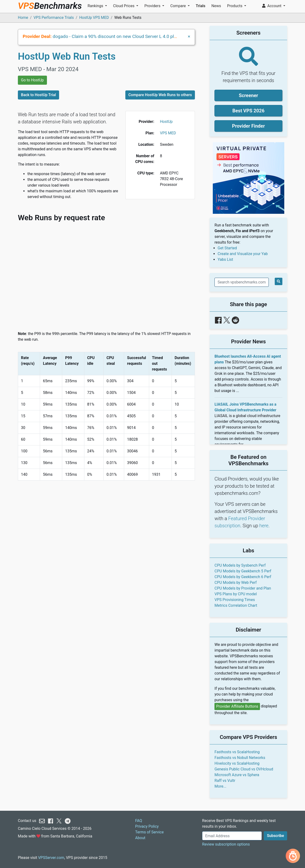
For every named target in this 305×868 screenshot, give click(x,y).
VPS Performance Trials (54, 18)
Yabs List (225, 259)
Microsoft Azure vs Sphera (237, 775)
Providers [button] (153, 6)
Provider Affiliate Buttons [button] (237, 706)
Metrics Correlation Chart (236, 605)
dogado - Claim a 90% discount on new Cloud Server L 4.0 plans (117, 36)
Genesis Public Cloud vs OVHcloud (244, 769)
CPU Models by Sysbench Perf (240, 565)
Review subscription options (226, 844)
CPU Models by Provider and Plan (243, 588)
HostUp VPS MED (94, 18)
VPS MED (168, 133)
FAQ (139, 821)
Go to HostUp (32, 80)
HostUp (166, 122)
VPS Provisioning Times (235, 600)
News (216, 6)
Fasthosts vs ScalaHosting (237, 752)
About (140, 838)
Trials (200, 6)
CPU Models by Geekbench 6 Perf (243, 577)
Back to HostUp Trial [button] (38, 95)
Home (23, 18)
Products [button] (235, 6)
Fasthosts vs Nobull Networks (240, 758)
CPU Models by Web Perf (236, 583)
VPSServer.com (51, 858)
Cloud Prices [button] (124, 6)
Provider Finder (249, 126)
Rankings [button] (96, 6)
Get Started (227, 248)
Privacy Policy (147, 826)
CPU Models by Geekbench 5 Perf (243, 571)
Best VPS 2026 (248, 111)
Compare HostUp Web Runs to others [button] (160, 95)
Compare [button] (179, 6)
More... (220, 786)
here (264, 526)
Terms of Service (149, 832)
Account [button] (272, 6)
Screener (248, 95)
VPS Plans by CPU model (236, 594)
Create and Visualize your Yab (243, 254)
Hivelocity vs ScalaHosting (237, 763)
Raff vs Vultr (225, 781)
